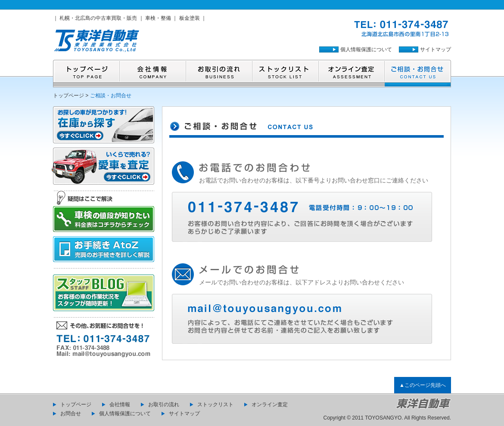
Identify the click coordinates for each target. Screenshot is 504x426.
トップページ (68, 96)
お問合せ (71, 414)
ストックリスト (215, 404)
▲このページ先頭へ (423, 385)
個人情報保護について (366, 49)
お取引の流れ (164, 404)
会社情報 (120, 404)
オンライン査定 (270, 404)
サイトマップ (436, 49)
